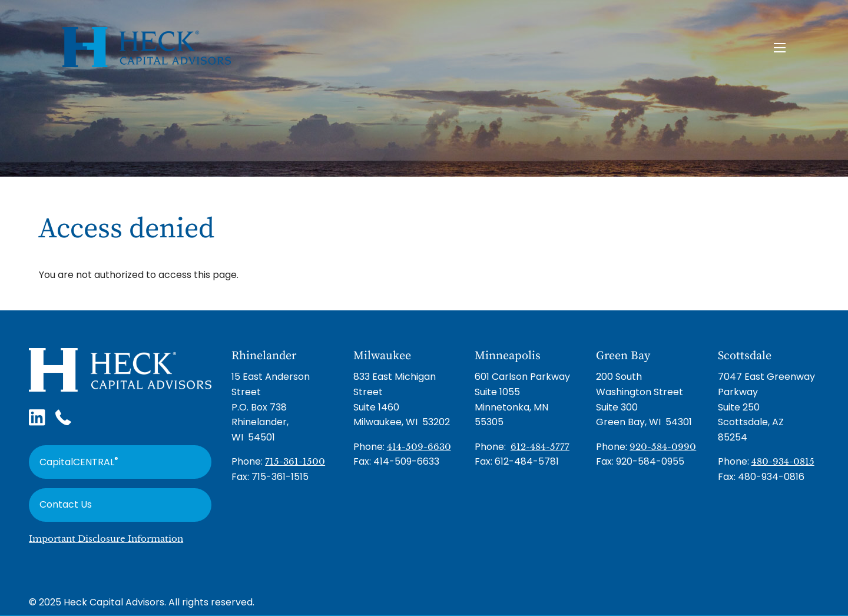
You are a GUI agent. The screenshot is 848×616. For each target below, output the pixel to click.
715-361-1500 (295, 461)
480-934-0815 (783, 461)
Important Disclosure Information (106, 539)
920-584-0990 (663, 447)
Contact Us (66, 504)
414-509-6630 (419, 447)
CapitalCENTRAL (79, 461)
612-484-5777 (540, 447)
